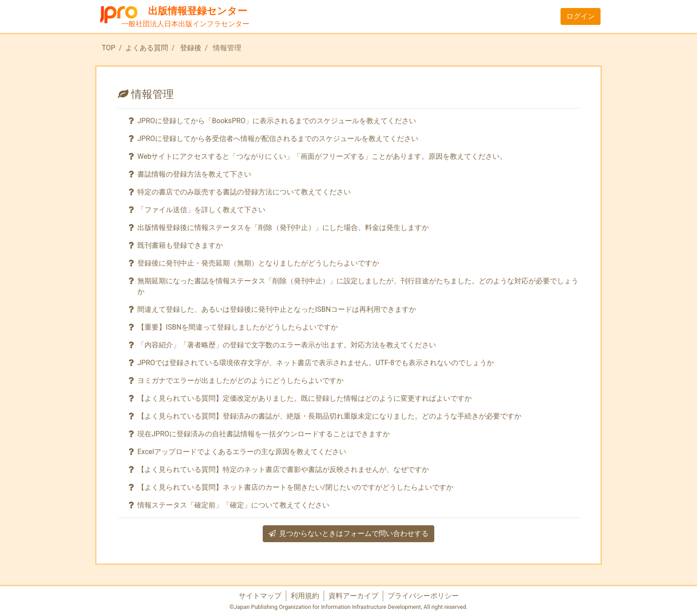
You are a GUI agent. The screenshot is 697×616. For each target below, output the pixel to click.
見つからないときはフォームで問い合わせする (348, 533)
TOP (108, 48)
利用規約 (305, 596)
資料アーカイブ (353, 596)
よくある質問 (147, 48)
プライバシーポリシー (423, 596)
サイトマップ (260, 596)
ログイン (581, 16)
